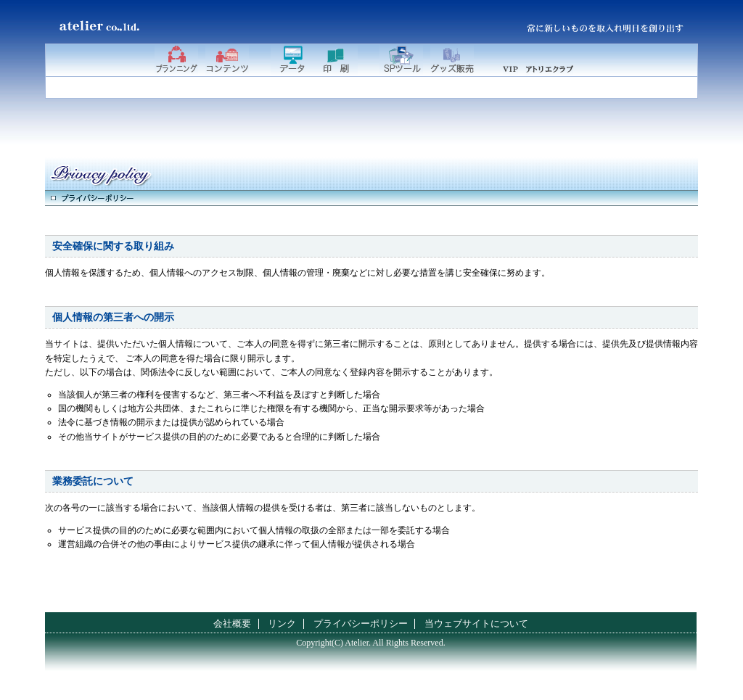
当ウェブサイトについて (476, 624)
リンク (282, 624)
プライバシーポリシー (361, 624)
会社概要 (232, 624)
